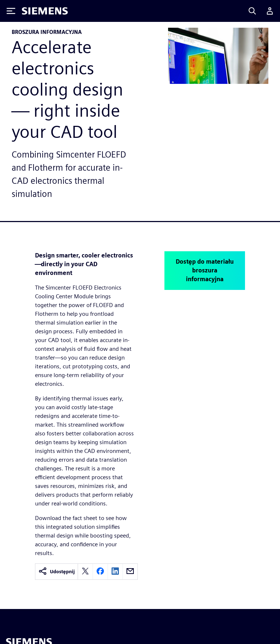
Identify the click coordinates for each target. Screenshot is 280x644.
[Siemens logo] (45, 11)
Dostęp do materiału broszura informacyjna (205, 270)
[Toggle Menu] (11, 11)
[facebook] (100, 572)
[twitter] (85, 572)
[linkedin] (115, 572)
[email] (130, 572)
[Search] (252, 11)
